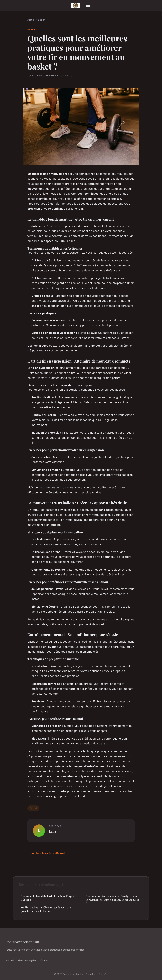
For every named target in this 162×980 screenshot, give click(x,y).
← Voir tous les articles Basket (46, 853)
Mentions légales (27, 960)
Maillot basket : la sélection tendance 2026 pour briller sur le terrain (46, 909)
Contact (45, 960)
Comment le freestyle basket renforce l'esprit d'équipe (48, 898)
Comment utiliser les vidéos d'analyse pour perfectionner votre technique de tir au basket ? (113, 900)
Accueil (31, 20)
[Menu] (88, 5)
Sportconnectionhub (22, 942)
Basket (42, 20)
